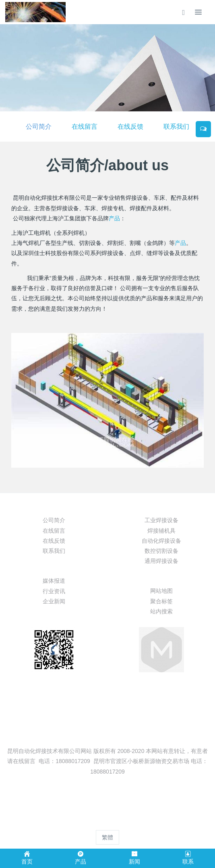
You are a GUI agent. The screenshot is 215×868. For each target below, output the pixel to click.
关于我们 (54, 506)
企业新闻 (54, 601)
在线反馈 (130, 127)
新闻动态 (54, 567)
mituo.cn (156, 822)
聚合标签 (161, 601)
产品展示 (161, 506)
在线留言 (85, 127)
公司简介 (39, 127)
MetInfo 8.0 (94, 822)
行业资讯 (54, 591)
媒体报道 (54, 581)
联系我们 (176, 127)
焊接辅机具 (161, 531)
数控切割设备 (161, 551)
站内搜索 (161, 611)
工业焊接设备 (161, 520)
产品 (114, 218)
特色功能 (161, 577)
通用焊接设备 (161, 561)
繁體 (107, 837)
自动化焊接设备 (161, 541)
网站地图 (161, 591)
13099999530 (108, 704)
